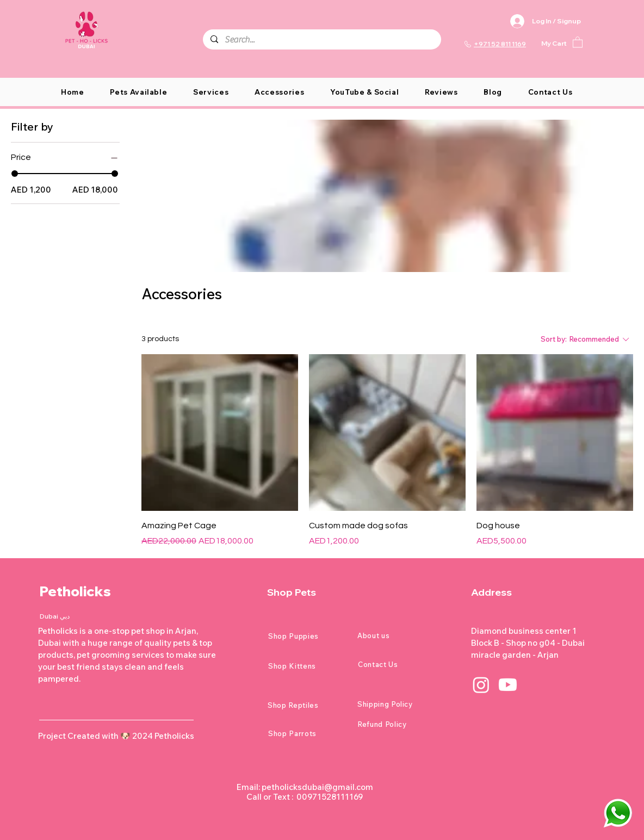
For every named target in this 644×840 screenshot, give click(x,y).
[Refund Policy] (396, 724)
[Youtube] (508, 685)
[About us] (396, 635)
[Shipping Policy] (396, 704)
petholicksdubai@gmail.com (317, 787)
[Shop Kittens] (307, 666)
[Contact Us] (397, 664)
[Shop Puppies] (307, 636)
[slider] (15, 174)
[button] (578, 42)
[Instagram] (481, 685)
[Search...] (321, 40)
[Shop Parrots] (307, 733)
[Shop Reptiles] (306, 705)
